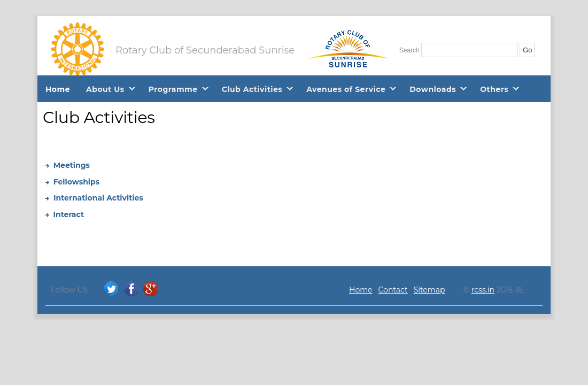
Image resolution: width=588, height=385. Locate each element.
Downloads (433, 89)
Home (58, 89)
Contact (393, 290)
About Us (105, 89)
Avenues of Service (346, 89)
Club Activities (252, 89)
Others (494, 89)
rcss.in (483, 290)
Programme (173, 89)
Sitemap (430, 290)
